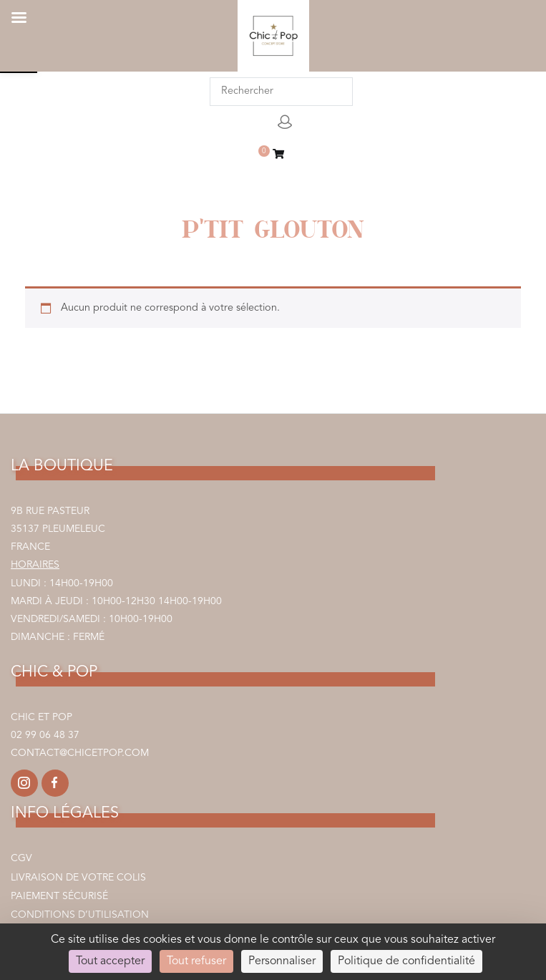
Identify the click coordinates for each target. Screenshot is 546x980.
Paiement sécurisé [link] (59, 896)
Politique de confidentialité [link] (406, 961)
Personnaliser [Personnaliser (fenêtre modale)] (282, 961)
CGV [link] (21, 858)
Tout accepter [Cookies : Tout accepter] (110, 961)
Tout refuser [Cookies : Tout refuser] (196, 961)
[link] (278, 156)
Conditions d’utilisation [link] (80, 915)
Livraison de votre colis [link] (78, 878)
